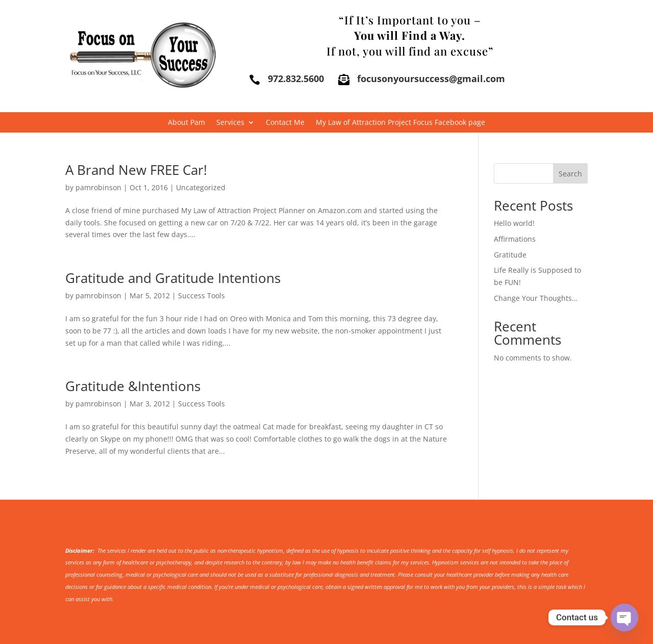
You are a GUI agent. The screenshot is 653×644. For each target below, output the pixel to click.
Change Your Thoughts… (536, 298)
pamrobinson (98, 187)
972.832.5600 (296, 79)
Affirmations (515, 239)
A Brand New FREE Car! (136, 170)
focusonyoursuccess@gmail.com (431, 79)
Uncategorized (201, 187)
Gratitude (510, 255)
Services (230, 123)
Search (570, 174)
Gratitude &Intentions (133, 386)
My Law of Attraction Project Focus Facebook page (400, 123)
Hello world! (514, 223)
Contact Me (285, 123)
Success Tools (202, 295)
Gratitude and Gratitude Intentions (173, 278)
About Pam (186, 123)
